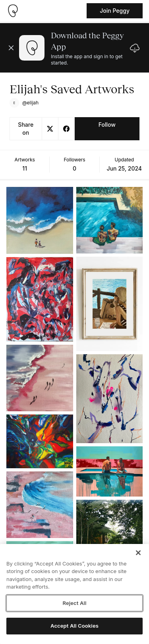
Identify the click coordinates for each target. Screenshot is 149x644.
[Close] (138, 553)
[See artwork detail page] (40, 220)
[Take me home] (13, 11)
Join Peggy (115, 11)
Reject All (74, 603)
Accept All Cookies (74, 626)
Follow (107, 125)
